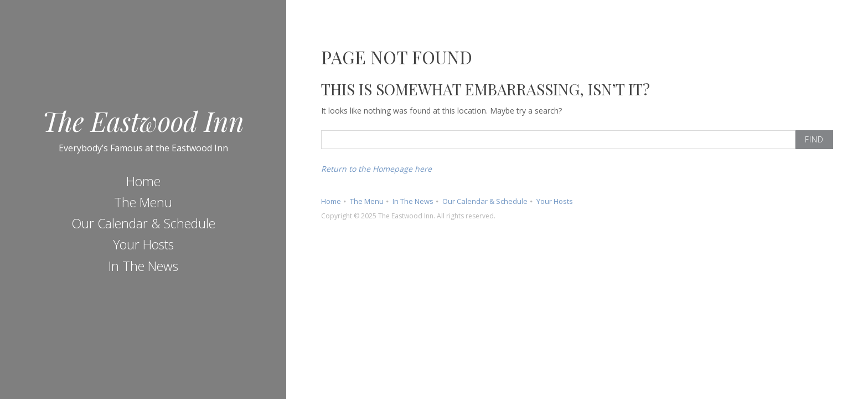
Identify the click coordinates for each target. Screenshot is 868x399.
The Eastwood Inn (143, 121)
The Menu (143, 202)
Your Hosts (143, 244)
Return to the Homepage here (376, 169)
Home (143, 181)
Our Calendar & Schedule (143, 223)
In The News (143, 266)
